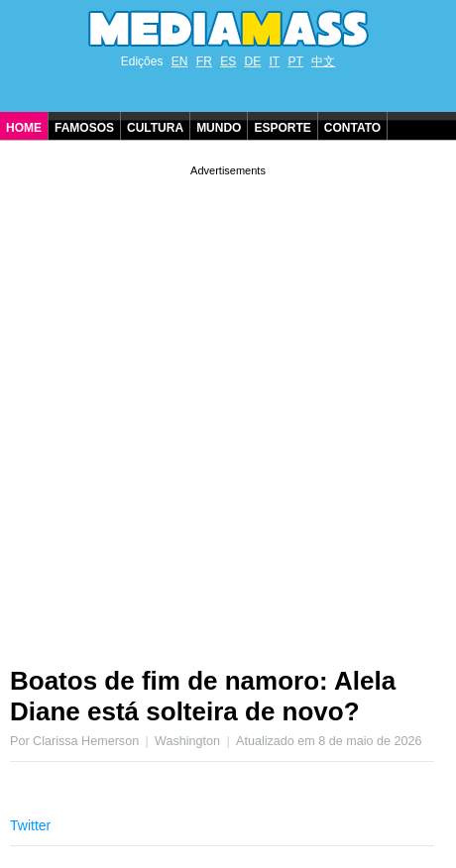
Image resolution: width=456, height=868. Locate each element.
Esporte (282, 128)
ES (228, 61)
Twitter (30, 825)
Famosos (84, 128)
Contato (352, 128)
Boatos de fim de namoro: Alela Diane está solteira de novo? (203, 696)
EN (180, 61)
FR (204, 61)
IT (275, 61)
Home (24, 128)
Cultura (155, 128)
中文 (323, 61)
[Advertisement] (228, 408)
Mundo (219, 128)
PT (296, 61)
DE (253, 61)
